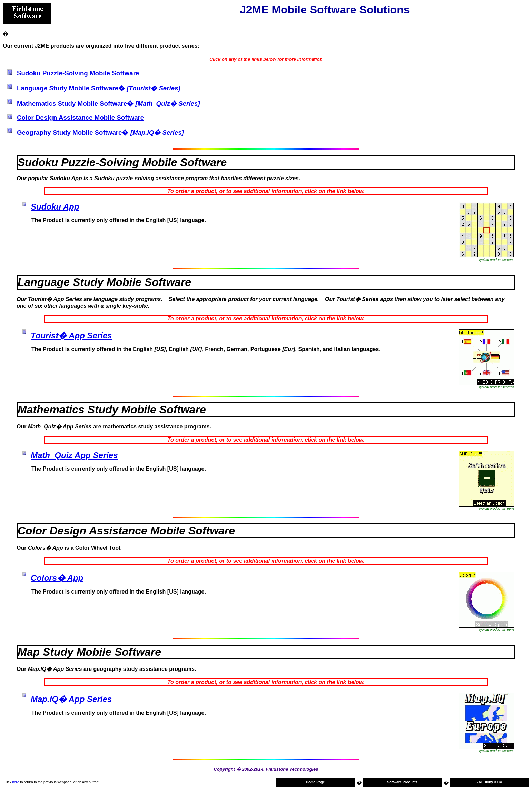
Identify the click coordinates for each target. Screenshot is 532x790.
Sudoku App (55, 207)
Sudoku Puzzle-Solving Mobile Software (78, 73)
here (16, 782)
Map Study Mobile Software (89, 652)
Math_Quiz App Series (74, 455)
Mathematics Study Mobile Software (112, 410)
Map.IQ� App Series (71, 699)
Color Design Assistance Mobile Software (80, 118)
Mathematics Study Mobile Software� (109, 103)
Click (8, 782)
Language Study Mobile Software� (99, 88)
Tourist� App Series (71, 335)
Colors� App (57, 578)
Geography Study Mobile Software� (100, 132)
